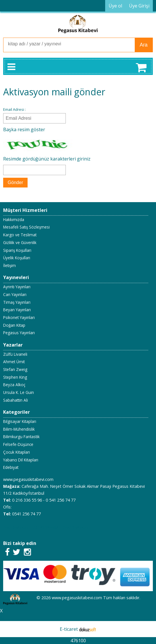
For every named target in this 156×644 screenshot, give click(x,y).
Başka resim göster (24, 129)
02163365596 (46, 528)
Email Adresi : (15, 109)
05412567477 (16, 528)
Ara (144, 45)
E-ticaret (69, 629)
